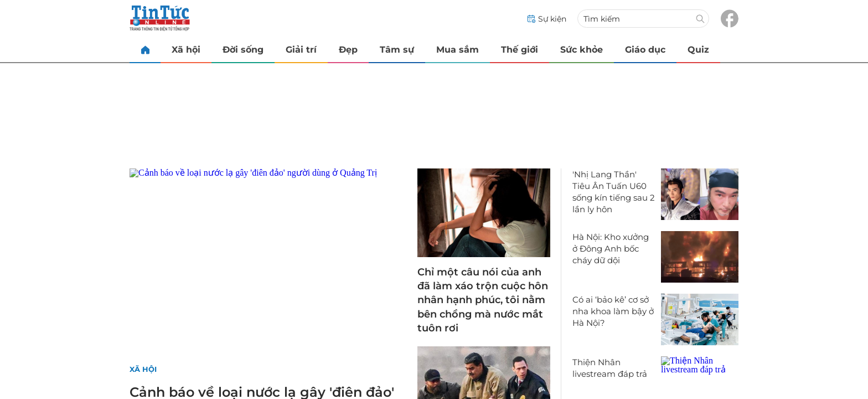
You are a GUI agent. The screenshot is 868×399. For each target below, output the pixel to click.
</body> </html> (434, 199)
